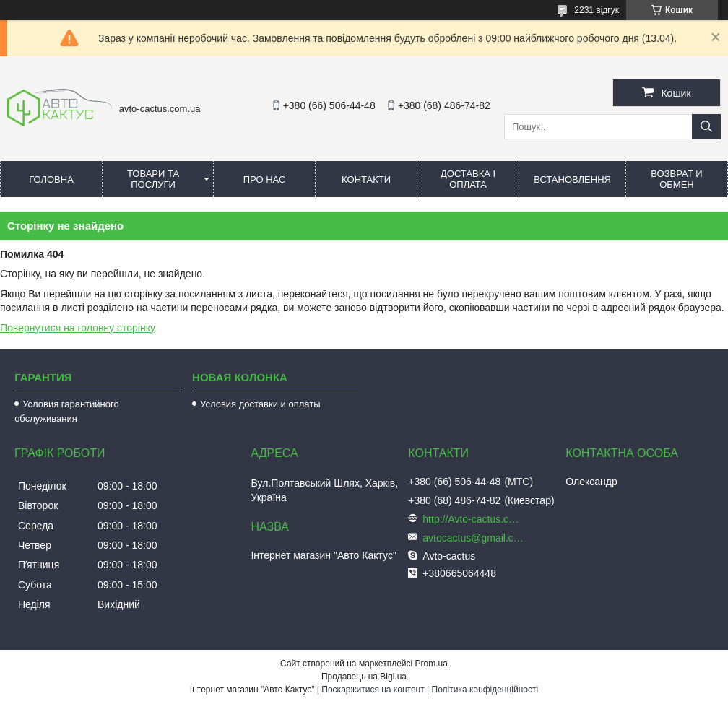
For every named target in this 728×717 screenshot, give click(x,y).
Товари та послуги (153, 179)
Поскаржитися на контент (373, 690)
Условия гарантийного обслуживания (67, 411)
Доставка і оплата (468, 179)
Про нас (265, 179)
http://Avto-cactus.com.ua (473, 519)
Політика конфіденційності (485, 690)
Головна (51, 179)
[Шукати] (706, 127)
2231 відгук (597, 10)
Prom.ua (432, 664)
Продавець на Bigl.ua (364, 677)
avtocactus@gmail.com (473, 538)
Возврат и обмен (676, 179)
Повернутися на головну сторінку (78, 328)
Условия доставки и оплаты (260, 404)
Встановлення (572, 179)
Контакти (366, 179)
